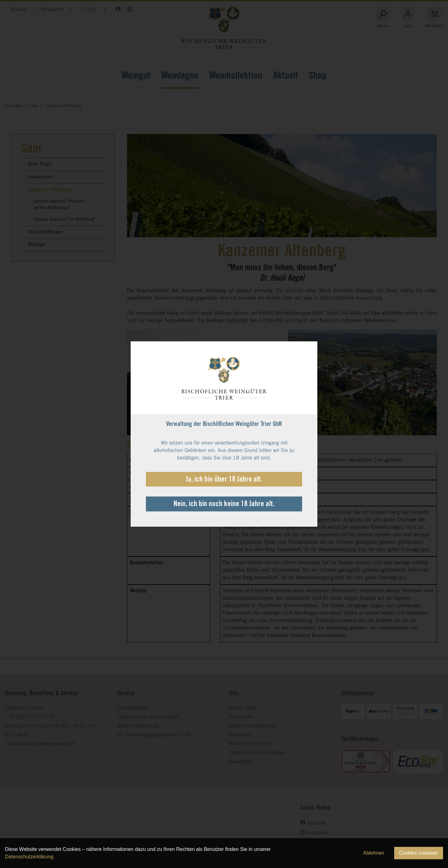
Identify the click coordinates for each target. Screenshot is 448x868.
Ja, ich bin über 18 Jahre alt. (224, 480)
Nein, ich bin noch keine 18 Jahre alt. (224, 505)
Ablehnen (374, 853)
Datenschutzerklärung (29, 857)
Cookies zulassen (419, 853)
